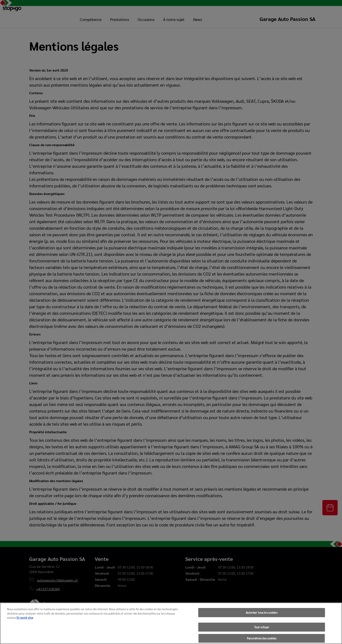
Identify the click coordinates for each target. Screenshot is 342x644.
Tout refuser (262, 632)
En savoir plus (25, 623)
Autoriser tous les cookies (262, 617)
